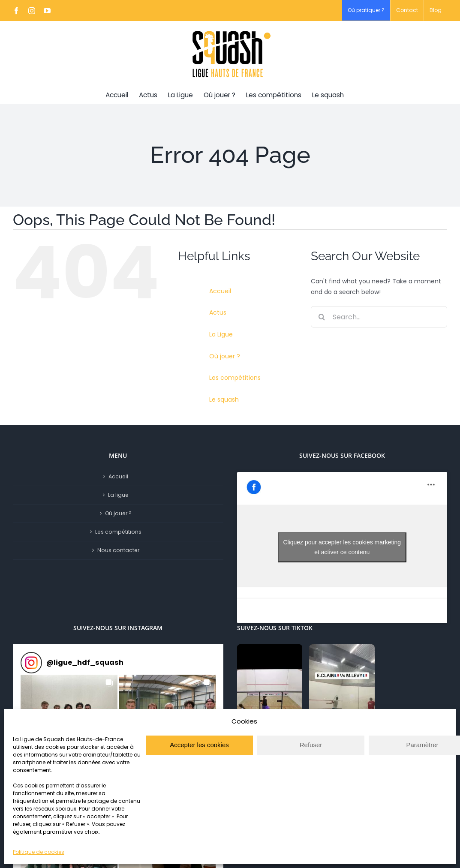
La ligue (118, 495)
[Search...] (379, 317)
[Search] (322, 317)
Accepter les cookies (199, 745)
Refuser (311, 745)
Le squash (224, 399)
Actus (218, 312)
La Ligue (221, 334)
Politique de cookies (39, 852)
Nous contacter (118, 550)
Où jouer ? (225, 356)
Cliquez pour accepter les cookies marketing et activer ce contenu (342, 547)
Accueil (220, 291)
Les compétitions (235, 378)
